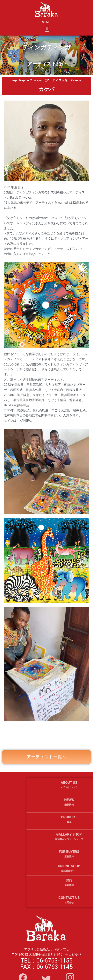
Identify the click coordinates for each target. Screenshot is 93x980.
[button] (52, 28)
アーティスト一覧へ (46, 762)
